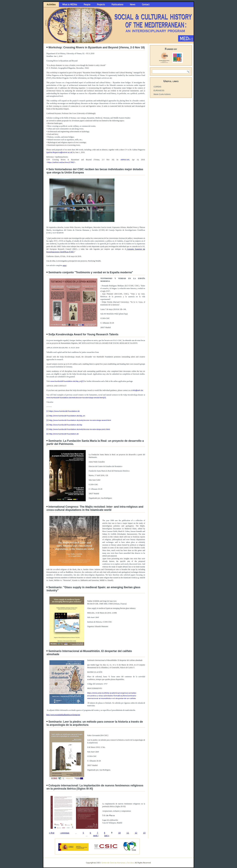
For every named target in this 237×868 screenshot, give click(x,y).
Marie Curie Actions (162, 94)
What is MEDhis (70, 4)
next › (96, 835)
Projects (101, 4)
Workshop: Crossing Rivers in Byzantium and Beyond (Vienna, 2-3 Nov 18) (97, 47)
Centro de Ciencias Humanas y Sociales (118, 863)
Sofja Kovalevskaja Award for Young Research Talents (83, 334)
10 (119, 833)
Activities (51, 4)
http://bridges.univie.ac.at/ (101, 78)
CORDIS (157, 87)
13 (144, 833)
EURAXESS (159, 90)
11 (128, 833)
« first (52, 833)
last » (107, 835)
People (87, 4)
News (133, 4)
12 (136, 833)
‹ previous (65, 833)
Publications (117, 4)
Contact (146, 4)
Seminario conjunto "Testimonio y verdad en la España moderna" (91, 272)
